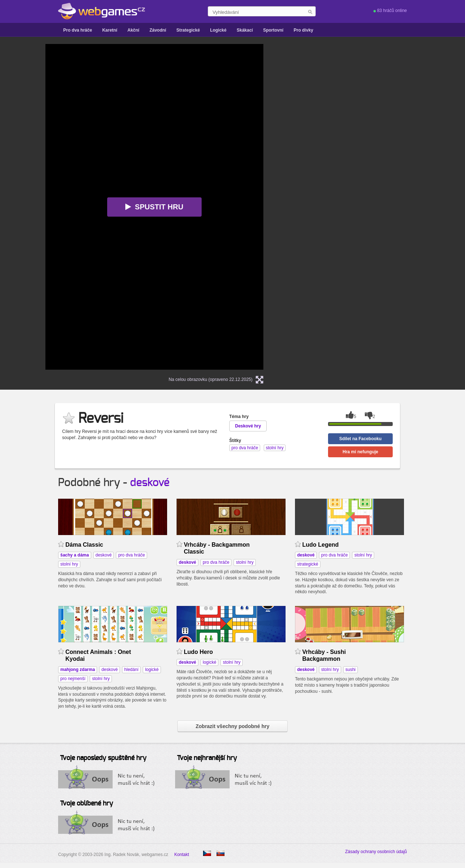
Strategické (188, 30)
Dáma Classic (84, 545)
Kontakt (182, 855)
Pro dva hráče (78, 30)
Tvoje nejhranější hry (207, 758)
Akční (134, 30)
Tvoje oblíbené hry (86, 804)
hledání (131, 670)
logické (152, 670)
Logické (218, 30)
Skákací (245, 30)
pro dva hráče (131, 555)
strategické (308, 564)
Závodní (158, 30)
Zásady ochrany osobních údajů (376, 852)
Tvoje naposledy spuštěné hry (103, 758)
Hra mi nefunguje (360, 452)
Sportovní (273, 30)
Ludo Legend (320, 545)
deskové (150, 483)
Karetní (110, 30)
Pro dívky (303, 30)
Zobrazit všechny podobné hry (232, 726)
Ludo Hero (198, 652)
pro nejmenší (73, 679)
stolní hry (69, 564)
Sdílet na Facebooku (361, 439)
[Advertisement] (365, 89)
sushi (351, 670)
